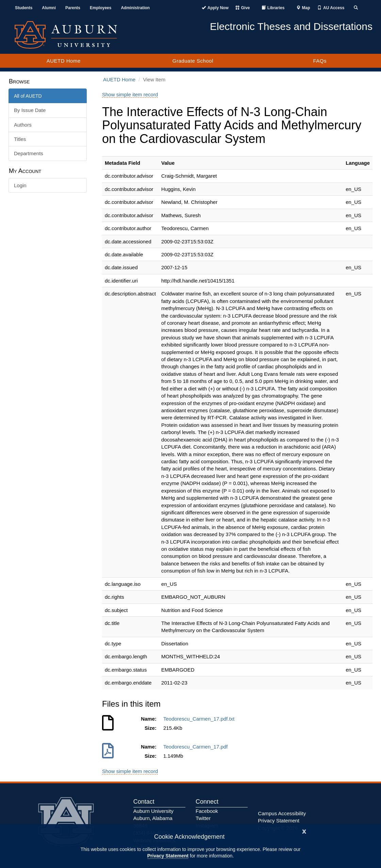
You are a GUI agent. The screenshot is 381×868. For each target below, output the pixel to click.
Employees (101, 8)
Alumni (49, 8)
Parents (73, 8)
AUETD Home (64, 61)
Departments (29, 153)
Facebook (207, 811)
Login (20, 185)
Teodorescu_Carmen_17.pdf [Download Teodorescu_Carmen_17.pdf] (197, 747)
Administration (135, 8)
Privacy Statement (168, 856)
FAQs (320, 61)
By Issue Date (30, 110)
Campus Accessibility (282, 813)
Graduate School (193, 61)
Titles (20, 139)
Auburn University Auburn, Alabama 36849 (153, 818)
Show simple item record (130, 94)
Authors (23, 125)
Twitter (203, 818)
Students (24, 8)
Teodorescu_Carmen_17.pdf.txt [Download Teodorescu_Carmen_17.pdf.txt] (200, 719)
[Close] (304, 831)
